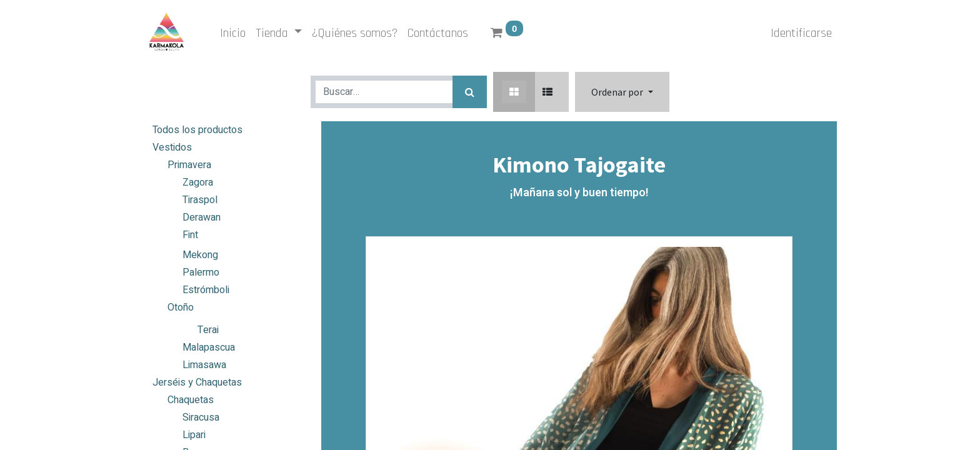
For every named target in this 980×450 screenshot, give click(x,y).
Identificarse (801, 33)
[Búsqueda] (470, 92)
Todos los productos (197, 130)
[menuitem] (233, 33)
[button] (622, 92)
